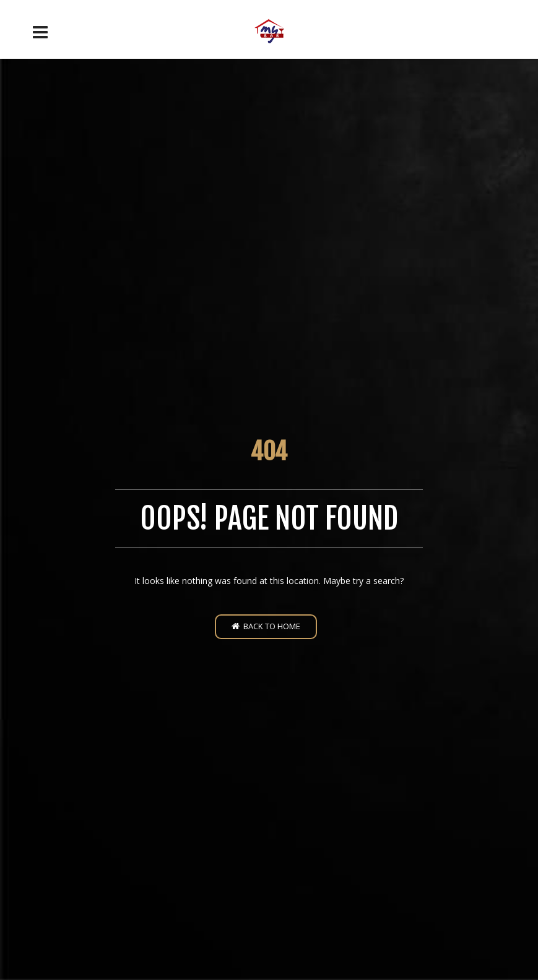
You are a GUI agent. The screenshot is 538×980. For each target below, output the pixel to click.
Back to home (266, 626)
